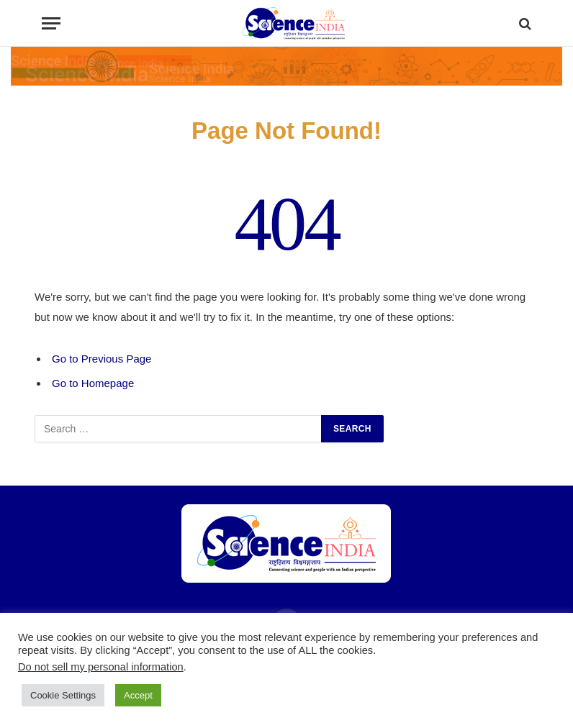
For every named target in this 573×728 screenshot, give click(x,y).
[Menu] (51, 23)
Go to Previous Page (101, 359)
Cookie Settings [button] (63, 695)
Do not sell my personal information (101, 667)
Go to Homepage (93, 383)
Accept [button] (138, 695)
